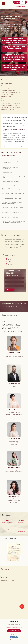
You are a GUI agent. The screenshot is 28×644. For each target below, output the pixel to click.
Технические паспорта (7, 94)
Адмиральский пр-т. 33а (7, 580)
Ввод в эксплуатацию (6, 84)
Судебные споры (5, 101)
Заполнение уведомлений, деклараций (11, 103)
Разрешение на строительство (9, 105)
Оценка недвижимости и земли (9, 99)
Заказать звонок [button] (20, 2)
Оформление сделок (6, 88)
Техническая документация (8, 90)
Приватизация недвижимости (9, 86)
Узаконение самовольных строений (10, 107)
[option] (14, 552)
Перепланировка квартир (8, 110)
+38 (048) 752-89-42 (20, 7)
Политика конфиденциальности (14, 627)
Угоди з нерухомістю (7, 116)
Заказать (10, 290)
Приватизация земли (6, 97)
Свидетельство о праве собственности (11, 92)
